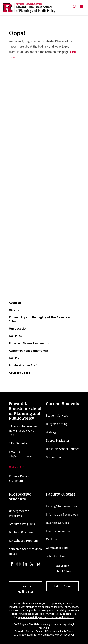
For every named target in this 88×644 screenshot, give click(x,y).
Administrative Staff (23, 365)
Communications (57, 548)
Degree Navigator (58, 440)
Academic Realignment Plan (29, 350)
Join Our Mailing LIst (26, 589)
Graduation (53, 457)
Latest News (63, 586)
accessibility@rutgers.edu (48, 614)
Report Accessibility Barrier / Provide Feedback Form (46, 617)
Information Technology (62, 514)
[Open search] (74, 7)
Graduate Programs (22, 524)
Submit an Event (57, 556)
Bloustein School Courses (63, 449)
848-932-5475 (18, 443)
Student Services (57, 415)
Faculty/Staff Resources (61, 506)
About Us (15, 303)
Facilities (15, 336)
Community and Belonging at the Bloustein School (39, 319)
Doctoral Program (21, 532)
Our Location (18, 328)
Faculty (14, 358)
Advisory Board (20, 373)
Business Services (57, 523)
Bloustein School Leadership (29, 343)
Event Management (59, 531)
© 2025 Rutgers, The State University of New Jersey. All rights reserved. (44, 626)
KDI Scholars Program (23, 541)
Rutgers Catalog (57, 424)
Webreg (51, 432)
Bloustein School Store (63, 568)
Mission (14, 310)
